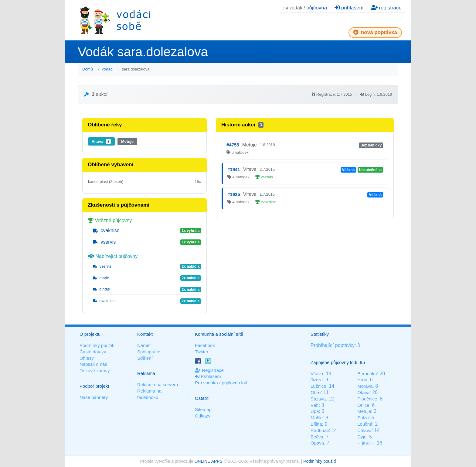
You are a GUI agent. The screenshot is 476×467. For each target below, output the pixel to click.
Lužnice (318, 386)
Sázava (318, 399)
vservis (104, 242)
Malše (317, 418)
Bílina (316, 424)
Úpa (315, 411)
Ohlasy (87, 358)
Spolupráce (149, 352)
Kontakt (145, 334)
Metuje (127, 141)
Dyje (362, 437)
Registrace (209, 370)
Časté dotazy (93, 352)
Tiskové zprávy (95, 371)
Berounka (367, 374)
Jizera (317, 380)
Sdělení (145, 358)
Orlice (363, 405)
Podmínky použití (97, 345)
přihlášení (349, 8)
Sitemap (203, 409)
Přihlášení (208, 376)
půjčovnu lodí (235, 383)
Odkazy (203, 416)
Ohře (316, 392)
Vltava (101, 141)
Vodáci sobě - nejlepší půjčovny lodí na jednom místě (115, 20)
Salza (363, 418)
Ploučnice (367, 399)
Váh (315, 405)
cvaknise (106, 230)
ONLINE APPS (208, 461)
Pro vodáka (206, 383)
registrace (386, 8)
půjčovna (317, 8)
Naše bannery (94, 397)
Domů (88, 69)
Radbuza (320, 430)
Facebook (205, 345)
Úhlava (364, 430)
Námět (144, 345)
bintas (101, 289)
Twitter (202, 352)
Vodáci (107, 69)
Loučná (365, 424)
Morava (365, 386)
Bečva (317, 437)
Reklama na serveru (158, 385)
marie (101, 278)
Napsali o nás (93, 364)
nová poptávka (375, 32)
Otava (363, 392)
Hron (362, 380)
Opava (317, 443)
